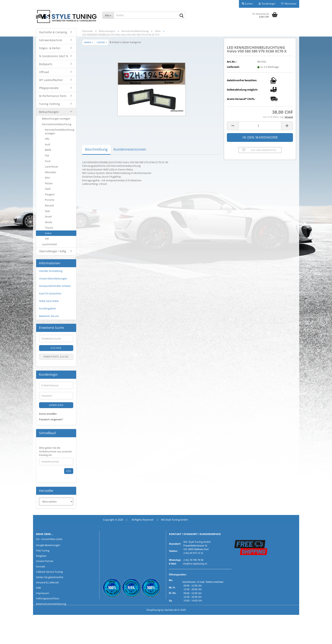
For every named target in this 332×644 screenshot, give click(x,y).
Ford (48, 161)
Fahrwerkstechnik (51, 40)
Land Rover (51, 167)
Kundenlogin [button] (267, 4)
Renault (49, 205)
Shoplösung (153, 610)
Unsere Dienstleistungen (53, 278)
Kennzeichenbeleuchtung (57, 124)
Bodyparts (46, 64)
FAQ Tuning (43, 551)
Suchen (56, 348)
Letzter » (102, 42)
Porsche (50, 200)
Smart (48, 216)
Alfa (47, 139)
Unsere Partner (45, 561)
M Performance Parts (53, 96)
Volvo (48, 233)
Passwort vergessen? (51, 419)
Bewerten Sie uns (49, 316)
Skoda (48, 222)
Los (69, 471)
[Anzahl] (260, 126)
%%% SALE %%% (49, 301)
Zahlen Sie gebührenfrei (50, 577)
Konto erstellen (48, 414)
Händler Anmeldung (51, 271)
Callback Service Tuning (49, 572)
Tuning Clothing (49, 104)
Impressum (43, 593)
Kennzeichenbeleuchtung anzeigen (60, 131)
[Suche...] (108, 15)
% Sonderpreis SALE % (54, 56)
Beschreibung (96, 149)
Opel (48, 189)
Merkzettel (289, 4)
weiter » (89, 42)
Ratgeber (41, 556)
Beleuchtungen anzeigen (56, 119)
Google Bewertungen (48, 545)
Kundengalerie (47, 308)
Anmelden (56, 405)
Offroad (44, 72)
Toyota (49, 228)
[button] (233, 126)
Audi (47, 144)
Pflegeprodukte (49, 88)
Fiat (47, 155)
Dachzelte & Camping (53, 32)
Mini (47, 178)
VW (47, 239)
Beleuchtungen (49, 112)
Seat (47, 211)
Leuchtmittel (49, 244)
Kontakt (41, 566)
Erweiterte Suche (56, 357)
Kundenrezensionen (130, 149)
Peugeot (50, 194)
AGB (38, 588)
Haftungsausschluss (47, 598)
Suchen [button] (247, 4)
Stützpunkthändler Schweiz (55, 286)
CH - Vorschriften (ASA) (49, 539)
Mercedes (51, 172)
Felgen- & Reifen (50, 48)
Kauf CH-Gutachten (50, 293)
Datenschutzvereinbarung (51, 604)
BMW (48, 150)
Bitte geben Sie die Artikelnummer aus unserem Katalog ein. (56, 451)
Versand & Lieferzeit (47, 582)
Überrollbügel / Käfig (53, 251)
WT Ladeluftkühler (51, 80)
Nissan (49, 183)
